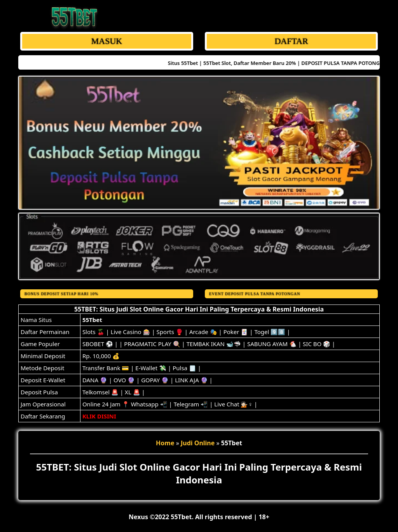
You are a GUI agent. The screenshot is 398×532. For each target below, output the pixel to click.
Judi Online (198, 443)
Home (165, 443)
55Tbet (92, 320)
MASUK (107, 41)
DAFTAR (291, 41)
